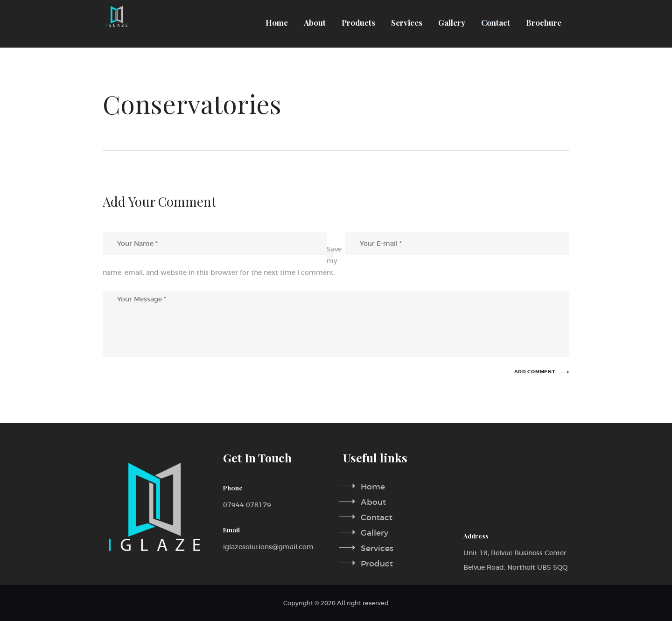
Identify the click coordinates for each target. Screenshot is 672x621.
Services (377, 547)
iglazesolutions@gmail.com (268, 547)
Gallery (374, 532)
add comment (535, 372)
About (373, 502)
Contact (377, 517)
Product (377, 562)
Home (373, 487)
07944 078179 (247, 505)
